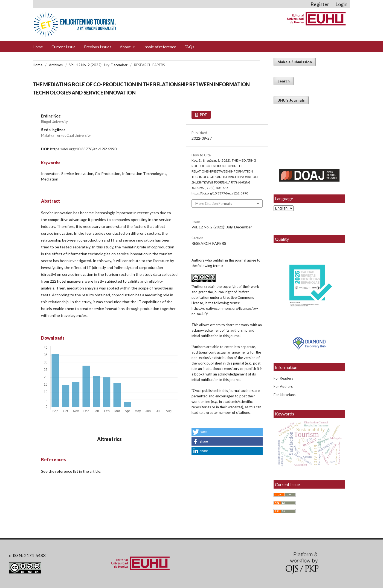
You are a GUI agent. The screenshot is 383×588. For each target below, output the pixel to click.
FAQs (189, 47)
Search (284, 81)
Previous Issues (98, 47)
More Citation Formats (214, 203)
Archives (56, 65)
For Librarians (285, 395)
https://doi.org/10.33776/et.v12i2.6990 (83, 149)
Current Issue (63, 47)
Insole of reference (160, 47)
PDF (203, 115)
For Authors (283, 386)
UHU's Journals (291, 100)
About (126, 47)
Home (38, 47)
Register (320, 4)
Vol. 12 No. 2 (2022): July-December (98, 65)
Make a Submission (295, 62)
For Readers (283, 378)
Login (341, 4)
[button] (227, 432)
